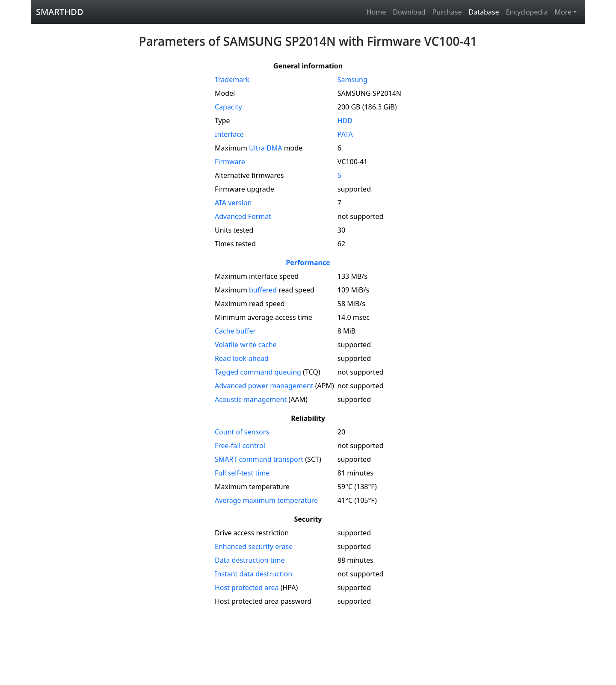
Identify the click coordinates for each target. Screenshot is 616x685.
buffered (263, 290)
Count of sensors (242, 432)
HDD (345, 121)
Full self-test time (242, 473)
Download (409, 12)
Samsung (352, 80)
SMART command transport (259, 459)
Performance (308, 263)
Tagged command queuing (258, 372)
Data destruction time (250, 560)
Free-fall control (240, 446)
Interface (229, 134)
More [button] (563, 12)
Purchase (447, 12)
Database (484, 12)
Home (376, 12)
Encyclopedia (527, 12)
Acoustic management (251, 399)
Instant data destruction (253, 574)
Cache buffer (235, 331)
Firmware (230, 162)
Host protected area (247, 588)
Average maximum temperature (266, 500)
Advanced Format (243, 216)
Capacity (228, 107)
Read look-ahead (242, 358)
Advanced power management (264, 386)
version (233, 203)
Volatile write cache (246, 345)
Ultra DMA (265, 148)
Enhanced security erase (254, 546)
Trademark (232, 80)
